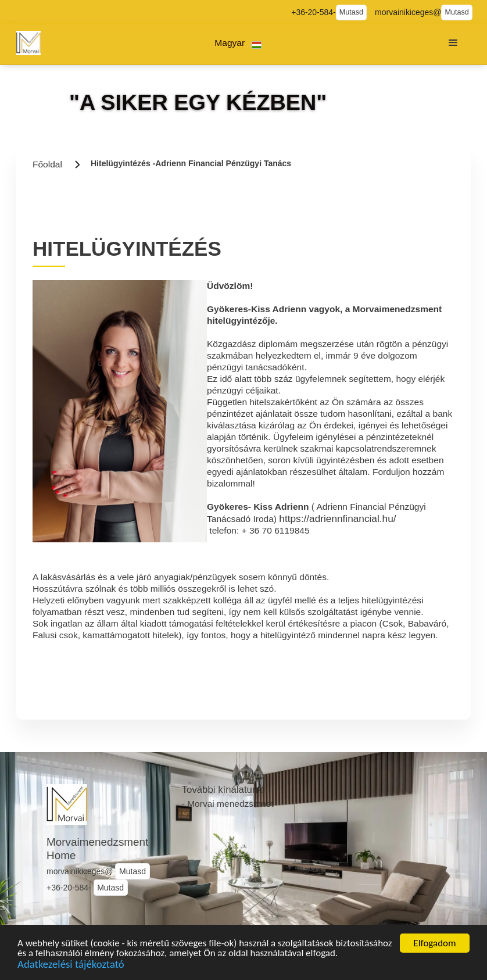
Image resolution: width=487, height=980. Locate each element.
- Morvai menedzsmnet (228, 804)
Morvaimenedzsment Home (97, 849)
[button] (239, 43)
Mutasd (351, 12)
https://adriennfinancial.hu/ (337, 518)
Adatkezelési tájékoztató (71, 966)
